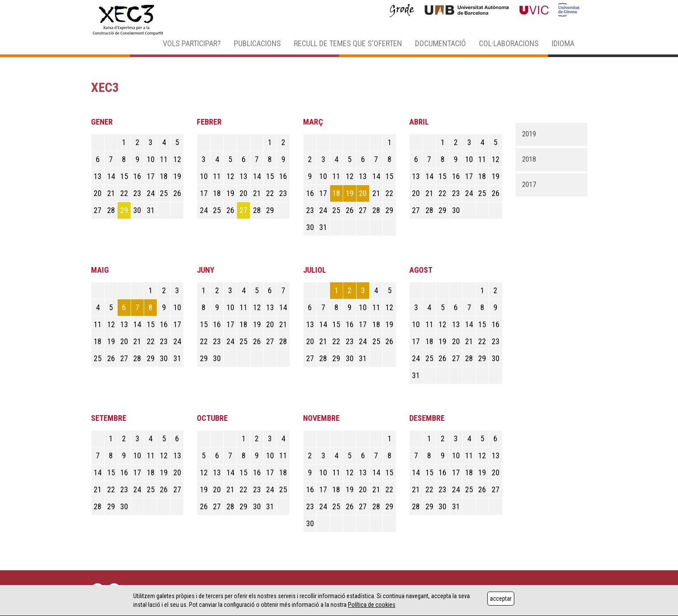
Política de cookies (372, 605)
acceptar (501, 599)
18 (336, 193)
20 (363, 193)
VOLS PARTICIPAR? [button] (192, 43)
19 (350, 193)
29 (124, 210)
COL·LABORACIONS (509, 43)
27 (243, 210)
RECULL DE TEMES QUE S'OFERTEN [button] (348, 43)
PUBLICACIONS (257, 43)
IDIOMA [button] (563, 43)
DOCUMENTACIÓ (440, 43)
